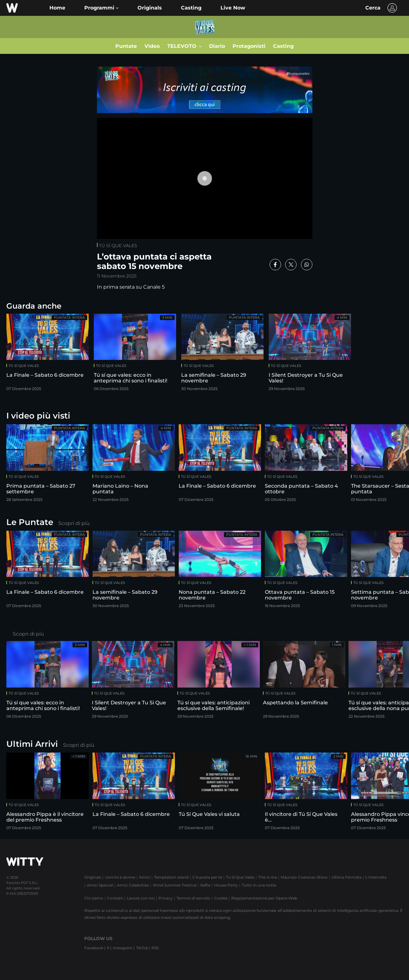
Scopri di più (74, 523)
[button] (101, 8)
